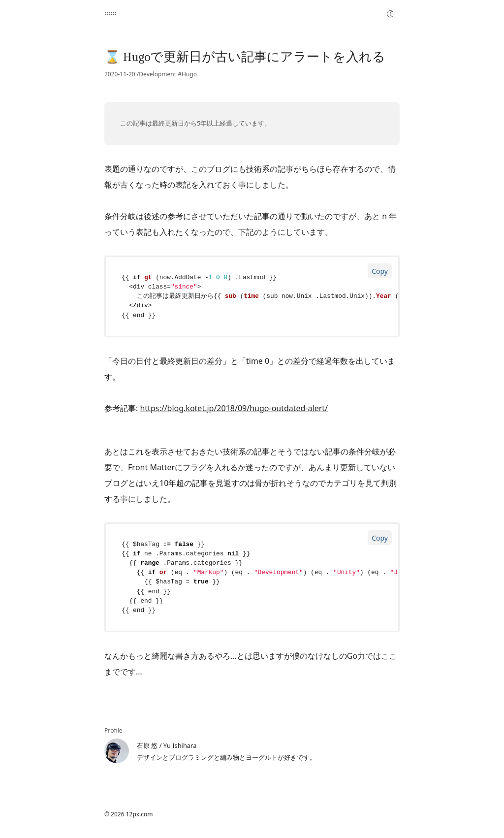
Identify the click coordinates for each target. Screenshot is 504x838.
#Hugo (187, 74)
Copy (380, 271)
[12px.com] (111, 14)
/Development (157, 74)
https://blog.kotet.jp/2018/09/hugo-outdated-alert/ (234, 408)
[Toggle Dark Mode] (390, 14)
